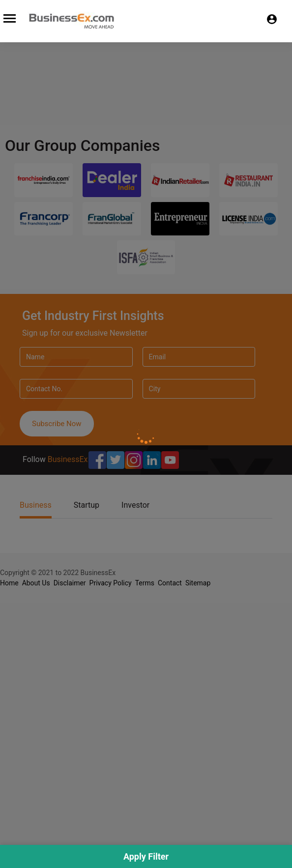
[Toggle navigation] (8, 17)
